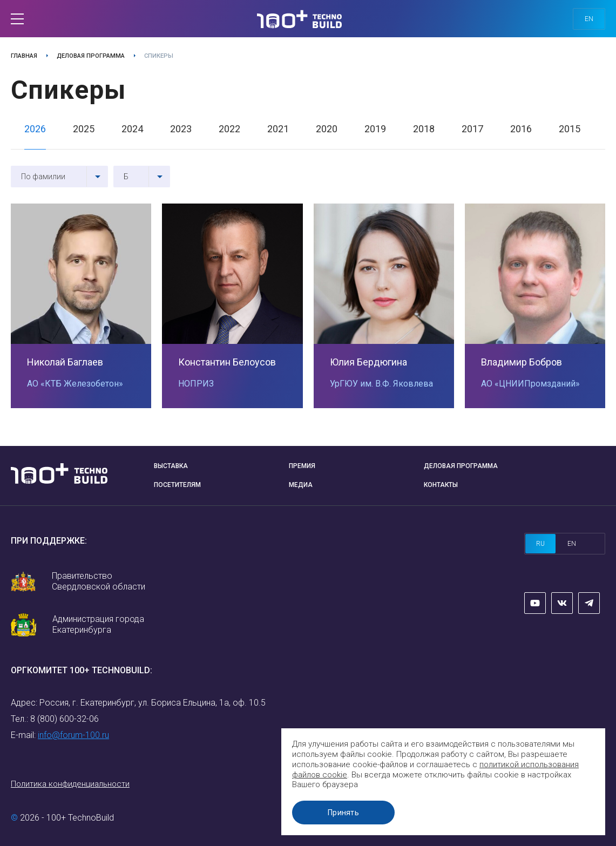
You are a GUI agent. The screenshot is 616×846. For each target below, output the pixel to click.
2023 (181, 129)
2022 (229, 129)
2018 (424, 129)
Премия (302, 466)
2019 (375, 129)
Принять (343, 813)
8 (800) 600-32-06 (65, 719)
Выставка (171, 466)
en (589, 19)
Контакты (441, 485)
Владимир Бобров (522, 362)
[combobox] (59, 177)
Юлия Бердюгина (368, 362)
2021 (278, 129)
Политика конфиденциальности (70, 784)
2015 (570, 129)
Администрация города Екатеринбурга (98, 624)
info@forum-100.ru (73, 735)
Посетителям (177, 485)
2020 (327, 129)
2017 (472, 129)
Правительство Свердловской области (99, 581)
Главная (24, 56)
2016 (521, 129)
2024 (132, 129)
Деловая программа (91, 56)
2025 (84, 129)
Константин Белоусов (227, 362)
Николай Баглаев (65, 362)
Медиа (301, 485)
